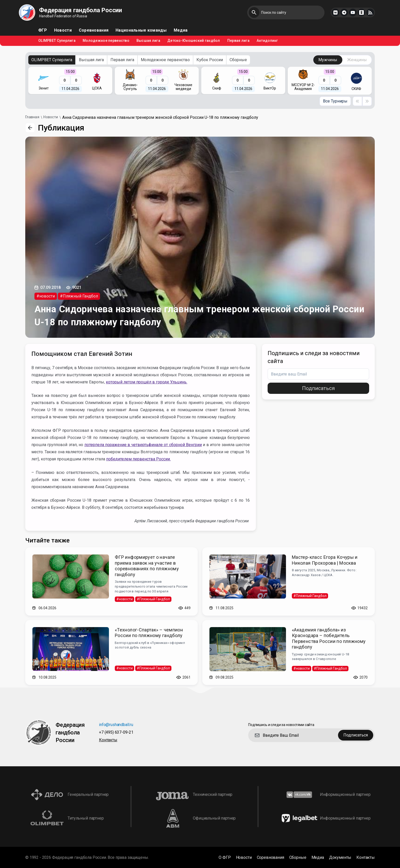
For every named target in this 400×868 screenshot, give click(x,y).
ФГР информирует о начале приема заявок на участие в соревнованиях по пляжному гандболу (147, 566)
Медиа (181, 30)
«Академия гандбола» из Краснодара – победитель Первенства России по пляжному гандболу (329, 638)
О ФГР (225, 858)
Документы (340, 858)
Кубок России (210, 60)
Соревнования (94, 30)
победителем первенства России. (138, 459)
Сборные (238, 60)
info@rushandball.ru (116, 725)
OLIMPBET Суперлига (57, 41)
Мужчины (328, 60)
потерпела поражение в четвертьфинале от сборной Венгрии (143, 445)
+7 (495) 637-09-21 (116, 733)
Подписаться (318, 388)
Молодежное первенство (106, 41)
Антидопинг (267, 41)
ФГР (43, 30)
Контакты (108, 740)
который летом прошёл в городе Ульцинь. (147, 382)
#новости (46, 296)
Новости (63, 30)
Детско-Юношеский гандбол (194, 41)
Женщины (357, 60)
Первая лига (238, 41)
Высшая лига (148, 41)
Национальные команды (141, 30)
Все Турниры (335, 101)
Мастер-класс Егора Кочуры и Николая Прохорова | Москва (325, 560)
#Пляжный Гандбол (79, 296)
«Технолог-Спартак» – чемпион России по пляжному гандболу (149, 633)
